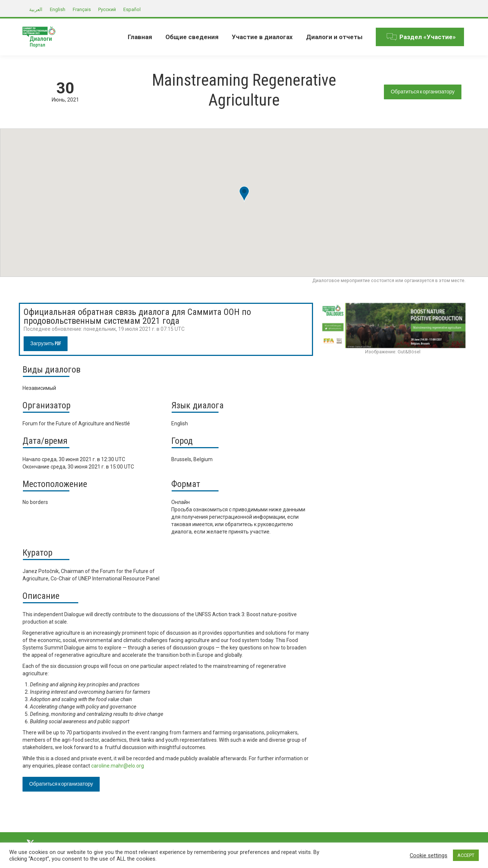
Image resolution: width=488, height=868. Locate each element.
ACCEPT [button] (466, 855)
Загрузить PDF (46, 344)
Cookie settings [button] (429, 855)
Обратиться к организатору (422, 92)
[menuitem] (140, 37)
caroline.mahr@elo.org (118, 766)
